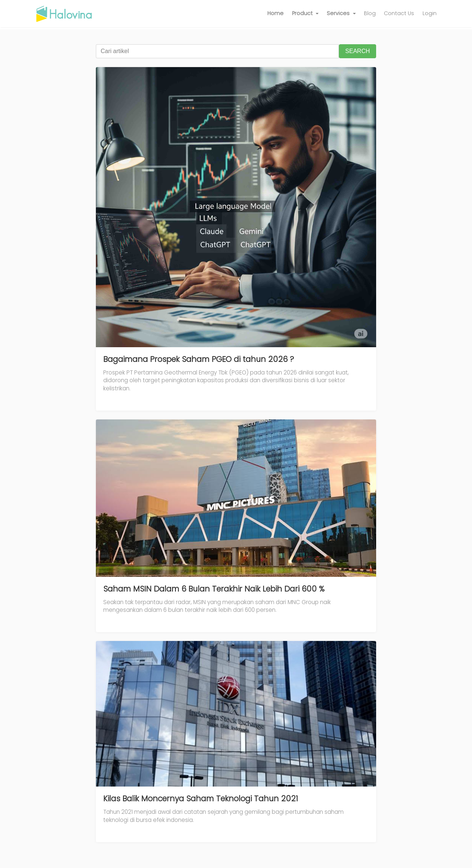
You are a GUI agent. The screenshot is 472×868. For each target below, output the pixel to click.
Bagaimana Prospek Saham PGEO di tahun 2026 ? (199, 359)
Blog (370, 13)
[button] (306, 14)
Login (430, 13)
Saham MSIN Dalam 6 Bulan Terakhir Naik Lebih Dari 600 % (214, 589)
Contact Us (399, 13)
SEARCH (358, 51)
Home (275, 13)
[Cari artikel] (217, 51)
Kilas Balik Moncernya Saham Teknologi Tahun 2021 (201, 799)
